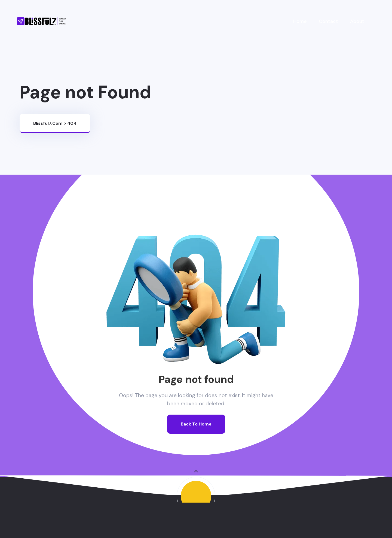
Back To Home (196, 424)
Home (300, 21)
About (357, 21)
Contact (328, 21)
